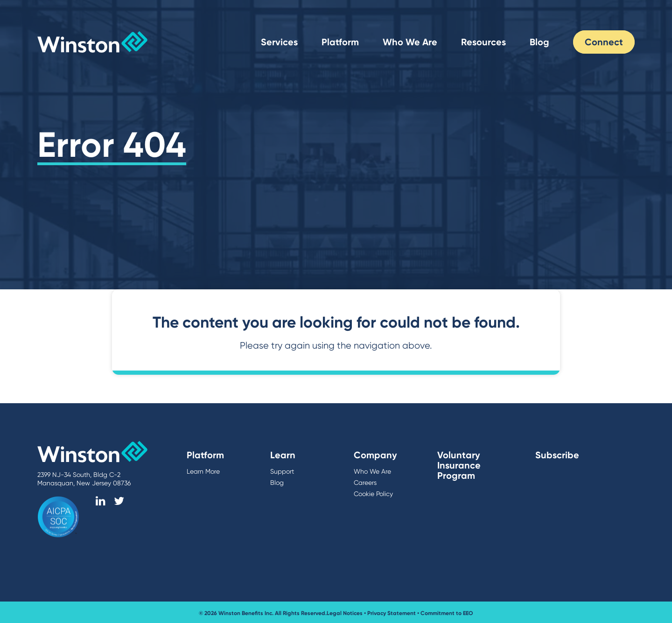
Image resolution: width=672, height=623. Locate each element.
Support (282, 471)
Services (279, 42)
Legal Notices (345, 613)
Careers (365, 483)
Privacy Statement (392, 613)
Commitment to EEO (447, 613)
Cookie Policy (373, 494)
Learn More (203, 471)
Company (375, 455)
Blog (539, 42)
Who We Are (410, 42)
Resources (483, 42)
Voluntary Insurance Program (459, 465)
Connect (604, 42)
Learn (283, 455)
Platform (340, 42)
